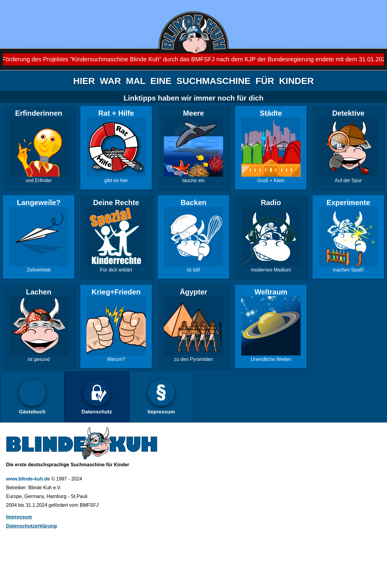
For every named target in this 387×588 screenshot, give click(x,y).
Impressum (19, 517)
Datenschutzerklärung (31, 526)
